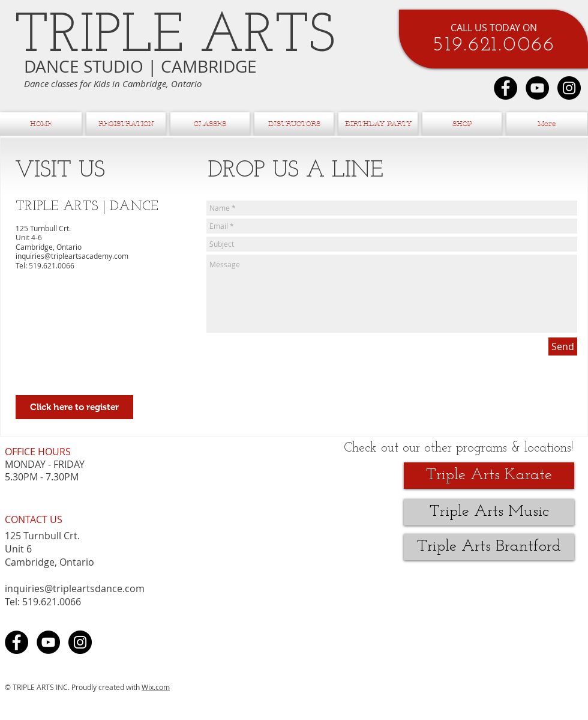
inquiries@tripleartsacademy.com (72, 256)
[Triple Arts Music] (489, 512)
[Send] (563, 346)
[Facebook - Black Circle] (505, 88)
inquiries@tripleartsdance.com (75, 588)
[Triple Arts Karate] (489, 476)
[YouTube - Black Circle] (537, 88)
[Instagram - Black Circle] (569, 88)
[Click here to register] (74, 407)
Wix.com (156, 687)
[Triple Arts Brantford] (489, 547)
